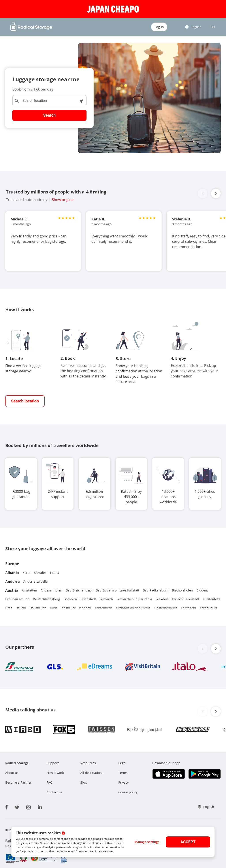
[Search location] (49, 101)
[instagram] (28, 806)
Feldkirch (106, 599)
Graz (9, 608)
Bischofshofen (182, 590)
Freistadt (193, 599)
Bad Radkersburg (156, 590)
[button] (216, 193)
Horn (54, 608)
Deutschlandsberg (46, 599)
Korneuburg (208, 608)
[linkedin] (40, 806)
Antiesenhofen (51, 590)
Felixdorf (162, 599)
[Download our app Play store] (204, 774)
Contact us (54, 792)
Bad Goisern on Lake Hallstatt (118, 590)
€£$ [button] (212, 27)
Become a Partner (18, 782)
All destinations (92, 773)
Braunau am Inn (17, 599)
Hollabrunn (38, 608)
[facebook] (7, 806)
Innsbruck (68, 608)
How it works (56, 773)
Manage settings (147, 842)
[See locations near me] (81, 101)
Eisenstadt (88, 599)
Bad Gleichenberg (79, 590)
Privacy (123, 782)
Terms (123, 773)
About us (12, 773)
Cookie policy (128, 792)
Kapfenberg (103, 608)
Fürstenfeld (211, 599)
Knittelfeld (188, 608)
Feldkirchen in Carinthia (134, 599)
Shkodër (40, 573)
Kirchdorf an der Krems (133, 608)
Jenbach (85, 608)
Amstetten (29, 590)
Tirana (54, 573)
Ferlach (177, 599)
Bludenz (202, 590)
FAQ (50, 782)
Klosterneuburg (165, 608)
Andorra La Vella (36, 581)
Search (49, 115)
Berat (26, 573)
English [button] (193, 27)
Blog (84, 782)
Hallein (21, 608)
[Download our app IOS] (169, 774)
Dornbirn (70, 599)
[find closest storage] (25, 401)
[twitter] (17, 806)
